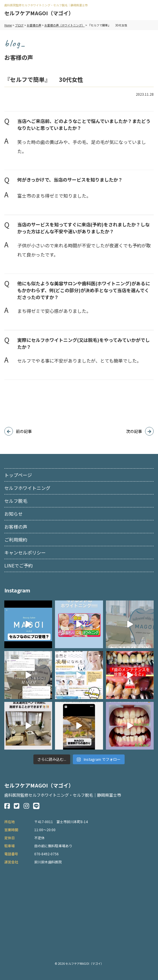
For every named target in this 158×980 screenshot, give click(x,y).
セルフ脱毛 (16, 501)
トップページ (18, 475)
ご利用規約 (16, 540)
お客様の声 (16, 527)
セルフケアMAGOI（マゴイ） (39, 13)
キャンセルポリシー (25, 552)
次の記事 (134, 431)
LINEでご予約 (19, 565)
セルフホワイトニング (27, 488)
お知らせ (14, 514)
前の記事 (24, 431)
